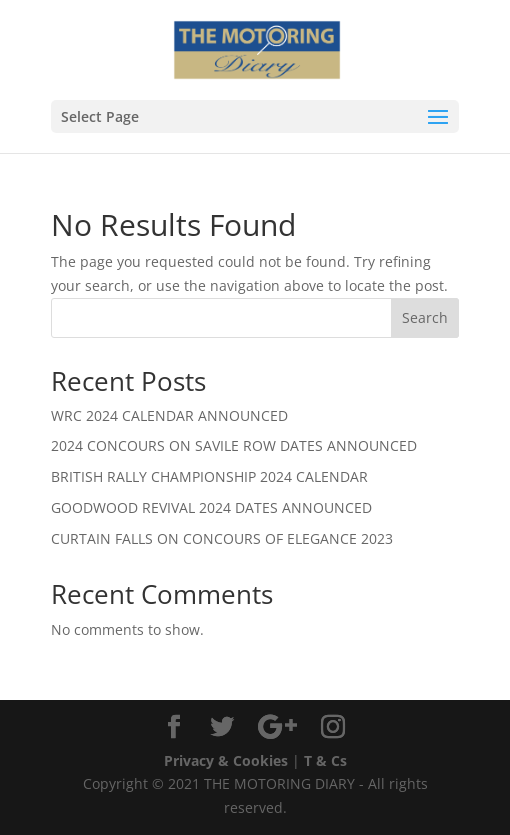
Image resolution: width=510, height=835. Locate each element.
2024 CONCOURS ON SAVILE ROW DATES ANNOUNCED (234, 445)
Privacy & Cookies (226, 760)
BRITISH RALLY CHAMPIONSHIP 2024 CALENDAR (209, 476)
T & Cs (325, 760)
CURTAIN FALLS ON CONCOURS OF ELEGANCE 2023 (222, 538)
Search (425, 317)
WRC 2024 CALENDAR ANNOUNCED (169, 415)
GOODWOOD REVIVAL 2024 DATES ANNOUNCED (211, 507)
